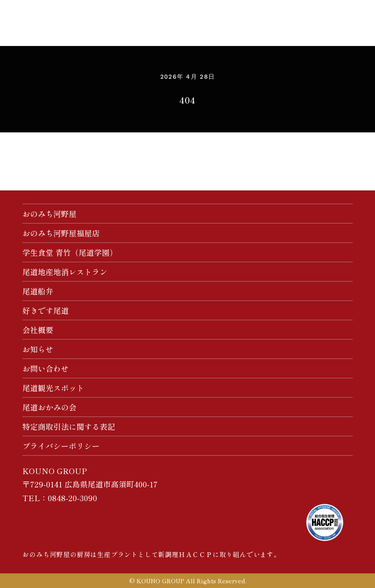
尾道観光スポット (53, 388)
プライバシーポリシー (61, 446)
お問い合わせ (46, 368)
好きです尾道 (46, 310)
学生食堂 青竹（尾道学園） (70, 252)
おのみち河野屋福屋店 (61, 233)
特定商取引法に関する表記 (69, 426)
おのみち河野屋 (49, 214)
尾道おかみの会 (49, 407)
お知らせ (38, 349)
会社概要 (38, 330)
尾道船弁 (38, 291)
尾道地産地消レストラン (65, 272)
